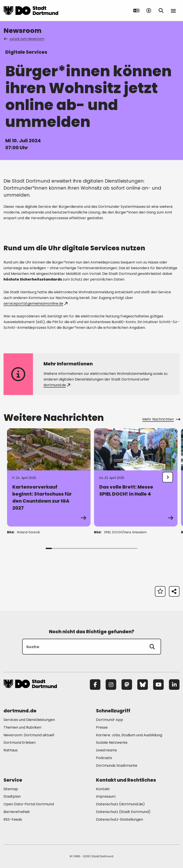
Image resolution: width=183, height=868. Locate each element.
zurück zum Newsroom (24, 39)
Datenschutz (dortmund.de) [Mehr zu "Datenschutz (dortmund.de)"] (120, 804)
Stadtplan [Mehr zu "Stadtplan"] (12, 796)
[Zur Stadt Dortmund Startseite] (31, 11)
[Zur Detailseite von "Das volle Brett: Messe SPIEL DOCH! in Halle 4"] (136, 477)
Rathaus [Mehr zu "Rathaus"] (11, 750)
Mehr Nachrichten (161, 419)
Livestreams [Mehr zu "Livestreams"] (106, 750)
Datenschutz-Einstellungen (120, 820)
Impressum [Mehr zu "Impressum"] (106, 796)
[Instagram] (111, 685)
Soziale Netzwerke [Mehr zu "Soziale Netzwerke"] (112, 743)
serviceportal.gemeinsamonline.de (35, 303)
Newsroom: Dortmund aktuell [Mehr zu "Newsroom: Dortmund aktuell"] (29, 735)
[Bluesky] (143, 685)
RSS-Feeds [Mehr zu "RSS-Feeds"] (13, 819)
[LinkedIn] (174, 685)
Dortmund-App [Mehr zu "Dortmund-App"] (110, 720)
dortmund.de (57, 385)
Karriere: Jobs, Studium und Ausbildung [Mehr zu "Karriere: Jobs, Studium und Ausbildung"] (129, 735)
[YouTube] (158, 685)
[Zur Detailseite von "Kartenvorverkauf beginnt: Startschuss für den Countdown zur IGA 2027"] (49, 477)
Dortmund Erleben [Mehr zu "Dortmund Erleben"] (20, 743)
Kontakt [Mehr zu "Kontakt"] (103, 789)
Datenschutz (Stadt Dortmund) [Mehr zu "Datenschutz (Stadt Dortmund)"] (123, 812)
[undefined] (168, 477)
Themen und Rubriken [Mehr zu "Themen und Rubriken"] (22, 727)
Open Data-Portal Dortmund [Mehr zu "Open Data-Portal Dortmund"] (29, 804)
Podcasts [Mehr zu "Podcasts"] (104, 758)
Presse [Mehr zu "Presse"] (102, 727)
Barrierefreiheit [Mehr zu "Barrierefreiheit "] (17, 812)
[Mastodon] (127, 685)
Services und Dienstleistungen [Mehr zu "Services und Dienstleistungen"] (29, 720)
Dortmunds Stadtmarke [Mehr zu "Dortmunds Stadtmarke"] (117, 766)
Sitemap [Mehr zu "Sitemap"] (11, 789)
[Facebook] (95, 685)
